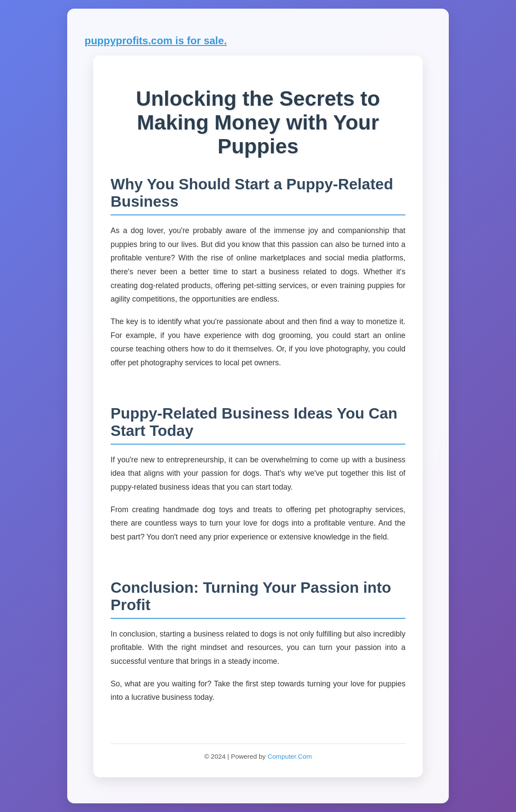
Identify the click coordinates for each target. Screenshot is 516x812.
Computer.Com (290, 756)
